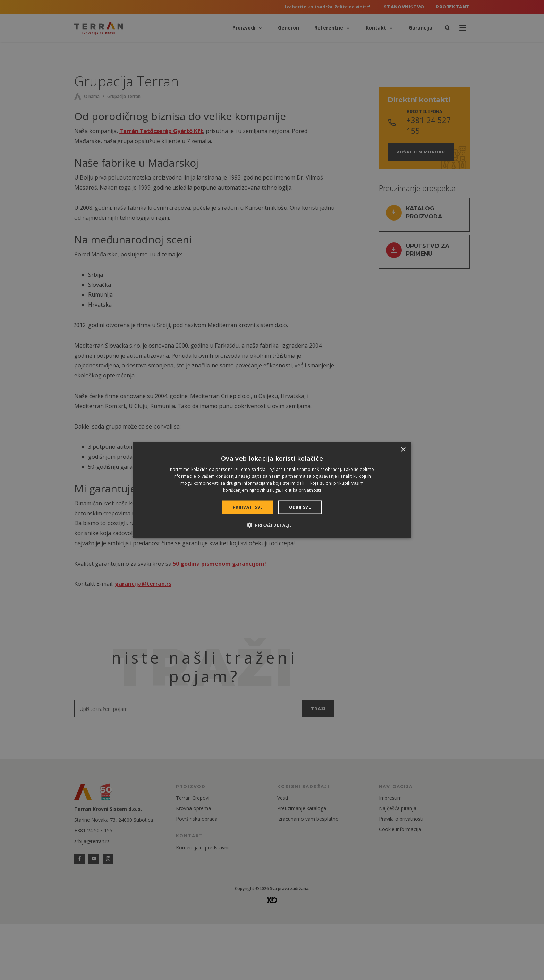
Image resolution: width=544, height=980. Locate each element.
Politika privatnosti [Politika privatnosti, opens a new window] (302, 490)
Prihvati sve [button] (248, 507)
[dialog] (272, 490)
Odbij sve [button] (300, 507)
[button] (272, 525)
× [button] (403, 450)
